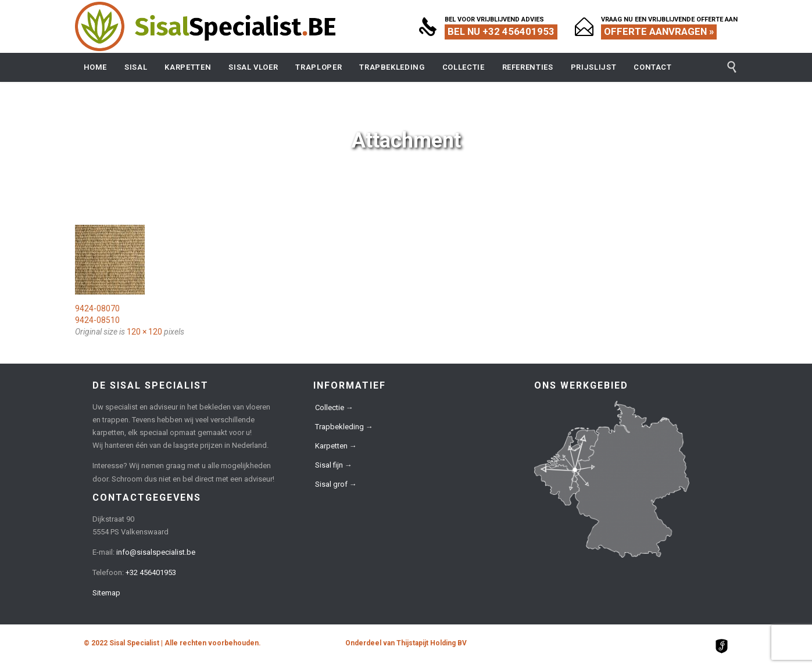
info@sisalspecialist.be (156, 552)
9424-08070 (97, 308)
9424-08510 (97, 320)
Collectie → (334, 407)
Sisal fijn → (334, 465)
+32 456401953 (151, 572)
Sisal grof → (336, 484)
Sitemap (106, 593)
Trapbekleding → (344, 427)
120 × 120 (144, 332)
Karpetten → (336, 446)
